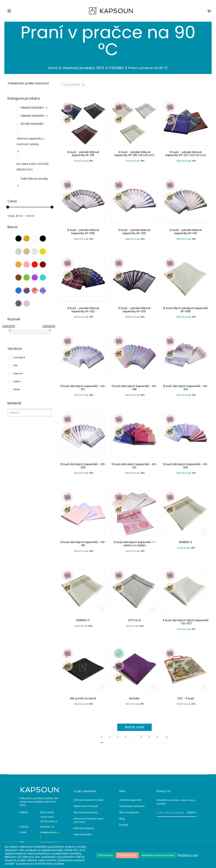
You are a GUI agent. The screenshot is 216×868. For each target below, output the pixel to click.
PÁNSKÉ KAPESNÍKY (32, 108)
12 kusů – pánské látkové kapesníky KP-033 (134, 310)
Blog (122, 819)
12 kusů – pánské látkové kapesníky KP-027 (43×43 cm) (186, 154)
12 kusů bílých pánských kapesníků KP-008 (186, 310)
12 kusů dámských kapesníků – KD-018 (134, 388)
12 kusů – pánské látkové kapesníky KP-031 (186, 232)
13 (141, 737)
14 (149, 737)
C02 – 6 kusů (186, 698)
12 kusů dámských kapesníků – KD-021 (134, 466)
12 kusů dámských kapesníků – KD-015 (83, 544)
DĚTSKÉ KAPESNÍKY (32, 124)
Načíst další (134, 727)
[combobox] (73, 85)
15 (158, 737)
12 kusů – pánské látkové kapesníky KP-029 (83, 232)
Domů (53, 68)
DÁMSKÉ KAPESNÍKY (33, 116)
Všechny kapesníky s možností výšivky (30, 141)
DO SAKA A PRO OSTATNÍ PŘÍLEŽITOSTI (33, 167)
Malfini (17, 382)
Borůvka (134, 698)
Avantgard (19, 357)
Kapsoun (18, 373)
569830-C (83, 620)
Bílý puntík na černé (83, 698)
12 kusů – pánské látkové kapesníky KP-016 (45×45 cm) (134, 154)
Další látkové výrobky (34, 179)
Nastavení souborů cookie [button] (158, 855)
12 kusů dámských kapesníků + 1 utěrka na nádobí (134, 544)
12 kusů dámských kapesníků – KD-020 (83, 466)
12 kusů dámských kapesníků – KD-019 (186, 388)
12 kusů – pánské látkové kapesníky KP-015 (83, 154)
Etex (16, 365)
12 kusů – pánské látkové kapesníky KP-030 (134, 232)
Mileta (17, 389)
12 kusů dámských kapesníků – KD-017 (83, 388)
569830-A (186, 542)
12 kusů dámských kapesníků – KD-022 (186, 466)
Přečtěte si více (188, 855)
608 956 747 (47, 827)
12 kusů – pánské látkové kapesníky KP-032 (83, 310)
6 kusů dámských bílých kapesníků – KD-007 (186, 622)
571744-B (134, 620)
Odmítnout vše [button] (127, 855)
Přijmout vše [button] (105, 855)
